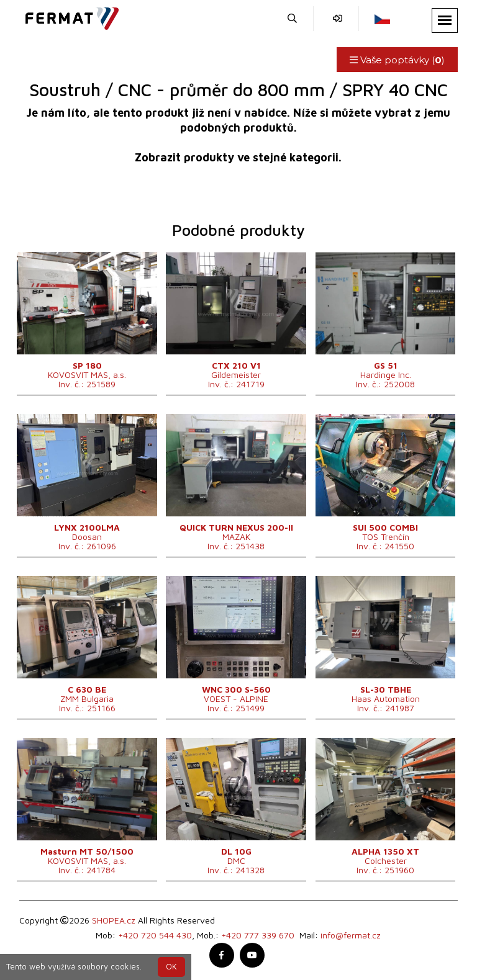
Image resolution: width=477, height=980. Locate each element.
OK (171, 967)
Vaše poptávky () (397, 60)
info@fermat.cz (351, 935)
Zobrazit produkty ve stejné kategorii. (238, 157)
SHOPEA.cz (114, 920)
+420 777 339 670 (258, 935)
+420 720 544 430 (155, 935)
